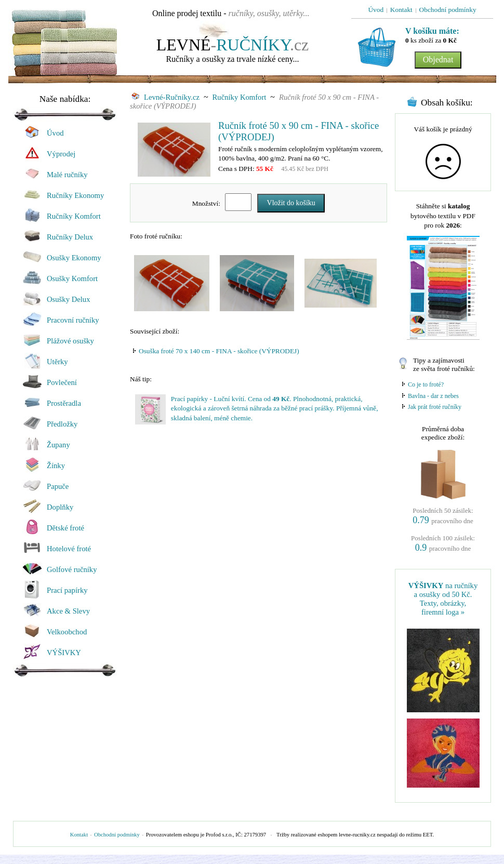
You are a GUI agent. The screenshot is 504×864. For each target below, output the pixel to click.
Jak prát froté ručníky (435, 407)
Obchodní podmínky (117, 835)
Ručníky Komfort (240, 97)
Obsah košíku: (447, 103)
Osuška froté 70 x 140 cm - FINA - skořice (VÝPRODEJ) (219, 351)
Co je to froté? (426, 384)
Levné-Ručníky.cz (165, 97)
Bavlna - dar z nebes (433, 396)
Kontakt (79, 835)
